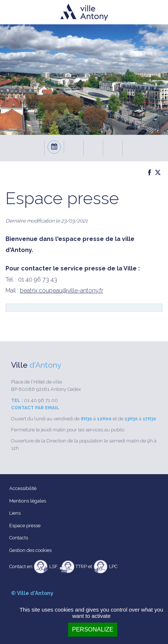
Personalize (92, 629)
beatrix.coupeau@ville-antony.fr (62, 290)
